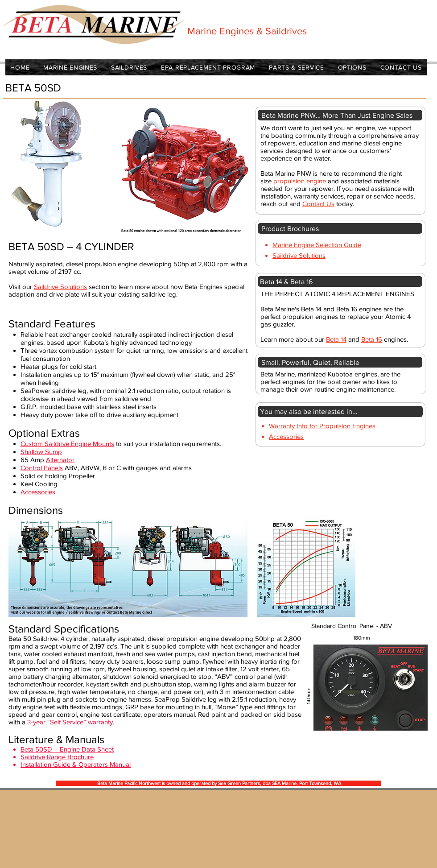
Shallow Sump (41, 452)
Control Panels (42, 468)
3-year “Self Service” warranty (70, 722)
